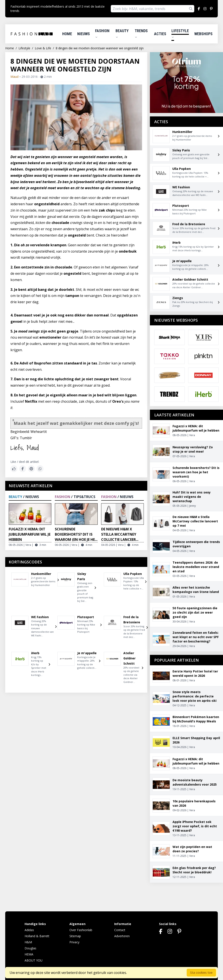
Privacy (74, 942)
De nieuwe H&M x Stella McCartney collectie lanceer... (120, 534)
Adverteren (122, 936)
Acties (160, 34)
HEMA (29, 954)
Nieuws (84, 34)
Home (67, 34)
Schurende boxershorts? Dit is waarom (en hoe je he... (76, 534)
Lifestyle (180, 33)
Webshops (203, 34)
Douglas (30, 948)
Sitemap (75, 936)
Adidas (29, 930)
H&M (28, 942)
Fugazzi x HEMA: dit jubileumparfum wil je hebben (30, 534)
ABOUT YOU (34, 960)
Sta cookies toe (201, 973)
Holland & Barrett (37, 936)
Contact (120, 930)
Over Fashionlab (81, 930)
